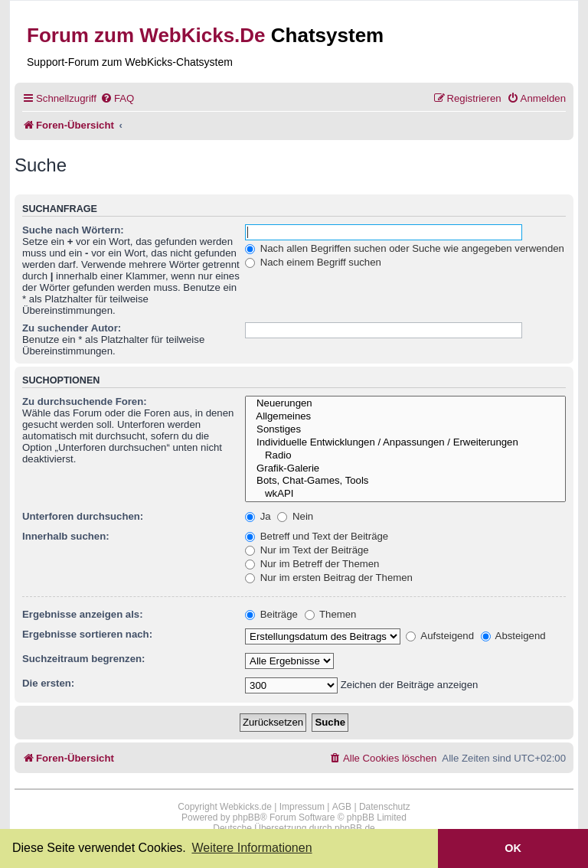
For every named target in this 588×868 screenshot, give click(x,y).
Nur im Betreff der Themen (312, 564)
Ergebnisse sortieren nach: (87, 634)
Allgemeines (405, 417)
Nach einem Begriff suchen (313, 262)
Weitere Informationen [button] (252, 848)
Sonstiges (405, 430)
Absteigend (513, 636)
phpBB (247, 817)
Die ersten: (48, 683)
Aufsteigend (440, 636)
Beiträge (271, 614)
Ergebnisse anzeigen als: (83, 614)
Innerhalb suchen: (66, 536)
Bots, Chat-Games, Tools (405, 481)
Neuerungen (405, 404)
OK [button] (513, 848)
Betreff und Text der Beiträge (317, 536)
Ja (258, 516)
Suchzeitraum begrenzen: (83, 659)
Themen (331, 614)
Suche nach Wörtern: (73, 230)
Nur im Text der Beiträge (307, 550)
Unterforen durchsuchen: (83, 516)
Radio (405, 456)
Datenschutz (385, 807)
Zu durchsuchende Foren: (85, 401)
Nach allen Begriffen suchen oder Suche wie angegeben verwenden (405, 248)
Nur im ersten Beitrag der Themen (329, 578)
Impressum (302, 807)
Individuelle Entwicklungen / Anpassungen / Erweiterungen (405, 443)
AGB (342, 807)
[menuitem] (117, 98)
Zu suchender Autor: (72, 328)
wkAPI (405, 494)
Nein (295, 516)
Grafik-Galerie (405, 469)
